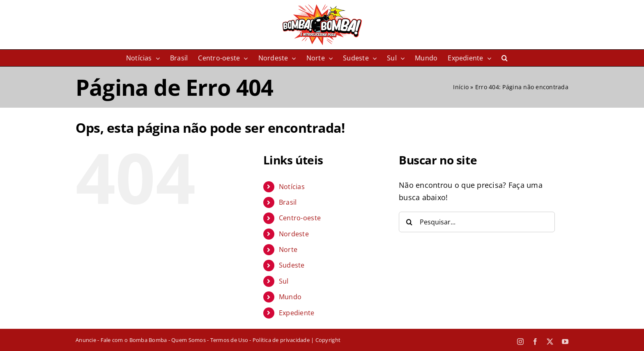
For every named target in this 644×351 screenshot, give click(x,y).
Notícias (292, 187)
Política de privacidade (281, 340)
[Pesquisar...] (477, 222)
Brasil (288, 202)
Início (461, 87)
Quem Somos (189, 340)
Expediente (297, 313)
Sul (284, 281)
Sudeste (292, 265)
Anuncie (86, 340)
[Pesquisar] (409, 222)
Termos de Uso (229, 340)
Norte (288, 249)
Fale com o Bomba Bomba (134, 340)
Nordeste (294, 234)
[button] (505, 58)
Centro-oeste (300, 218)
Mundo (290, 297)
